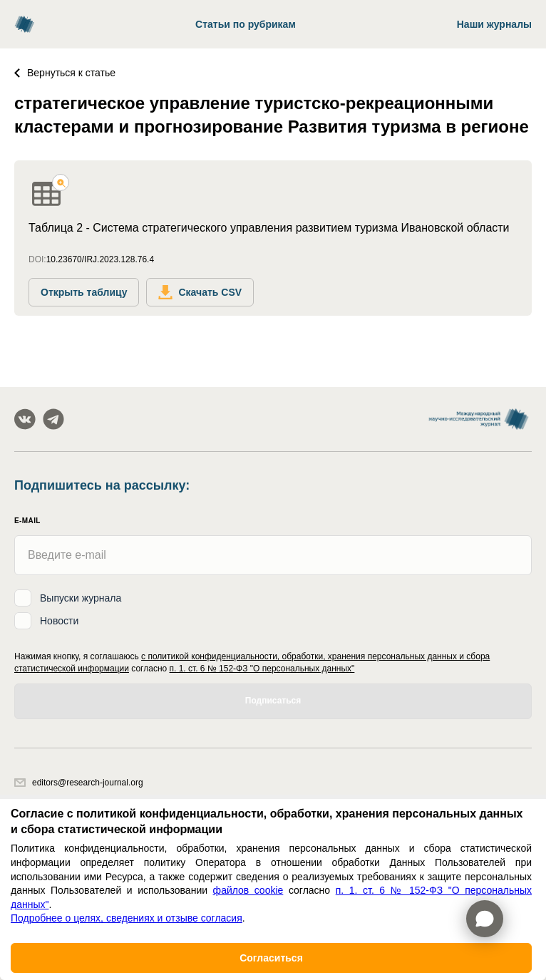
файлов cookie (248, 890)
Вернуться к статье (65, 73)
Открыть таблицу (84, 292)
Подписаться (273, 701)
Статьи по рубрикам (246, 24)
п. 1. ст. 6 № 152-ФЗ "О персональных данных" (262, 669)
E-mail (27, 521)
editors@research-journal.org (79, 783)
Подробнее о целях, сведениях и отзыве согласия (127, 918)
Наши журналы (494, 24)
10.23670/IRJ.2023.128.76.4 (100, 259)
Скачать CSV (200, 292)
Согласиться (271, 958)
